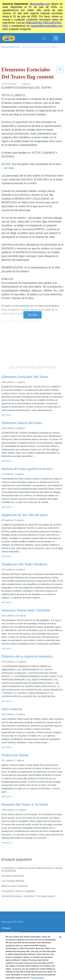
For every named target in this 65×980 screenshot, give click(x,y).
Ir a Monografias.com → (15, 961)
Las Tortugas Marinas (13, 881)
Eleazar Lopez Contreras (15, 886)
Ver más (32, 315)
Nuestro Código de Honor (15, 949)
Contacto (6, 928)
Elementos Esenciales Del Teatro (41, 47)
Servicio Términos (11, 932)
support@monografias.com (47, 26)
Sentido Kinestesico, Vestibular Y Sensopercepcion (28, 896)
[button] (60, 74)
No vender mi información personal (20, 953)
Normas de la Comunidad (15, 945)
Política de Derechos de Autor (17, 941)
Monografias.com (40, 4)
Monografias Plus (11, 47)
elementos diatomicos (13, 876)
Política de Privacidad (13, 937)
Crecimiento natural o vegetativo (18, 891)
